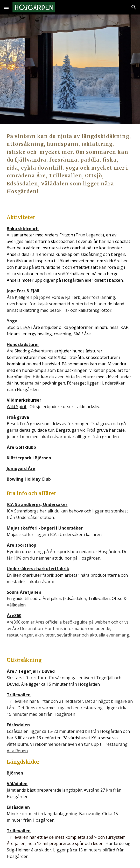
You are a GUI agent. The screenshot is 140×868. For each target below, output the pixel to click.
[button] (6, 7)
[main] (70, 164)
